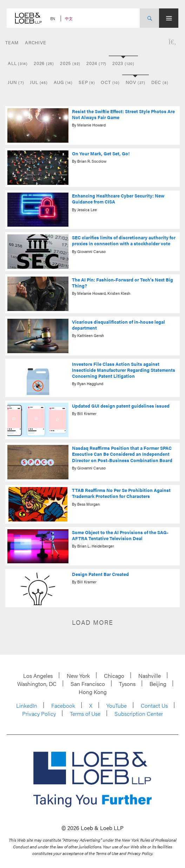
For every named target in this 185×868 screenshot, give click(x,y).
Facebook (63, 705)
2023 (123, 63)
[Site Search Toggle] (149, 18)
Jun (16, 82)
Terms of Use (85, 714)
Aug (63, 82)
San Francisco (88, 684)
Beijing (158, 684)
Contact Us (154, 705)
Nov (136, 82)
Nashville (150, 676)
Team (12, 42)
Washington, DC (37, 684)
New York (78, 676)
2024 (96, 63)
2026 (44, 63)
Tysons (127, 684)
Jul (39, 82)
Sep (87, 82)
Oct (110, 82)
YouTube (117, 705)
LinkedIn (27, 705)
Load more (92, 622)
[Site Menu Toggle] (169, 18)
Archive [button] (35, 42)
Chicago (114, 676)
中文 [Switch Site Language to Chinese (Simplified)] (69, 18)
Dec (160, 82)
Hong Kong (93, 692)
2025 (70, 63)
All (18, 63)
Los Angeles (38, 676)
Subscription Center (139, 714)
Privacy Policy (39, 714)
